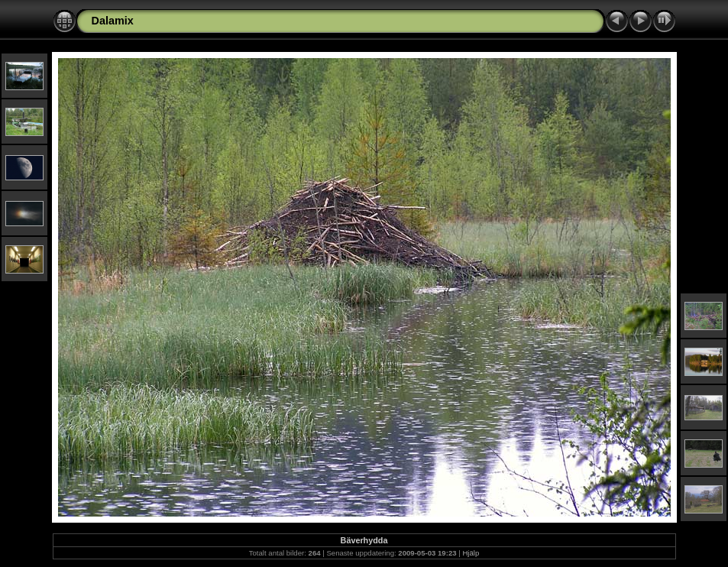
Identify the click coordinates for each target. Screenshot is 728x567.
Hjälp (471, 553)
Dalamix (113, 21)
